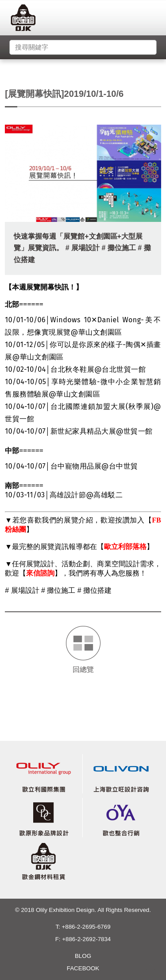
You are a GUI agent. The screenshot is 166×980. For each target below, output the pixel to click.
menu (153, 20)
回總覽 (83, 669)
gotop (151, 965)
